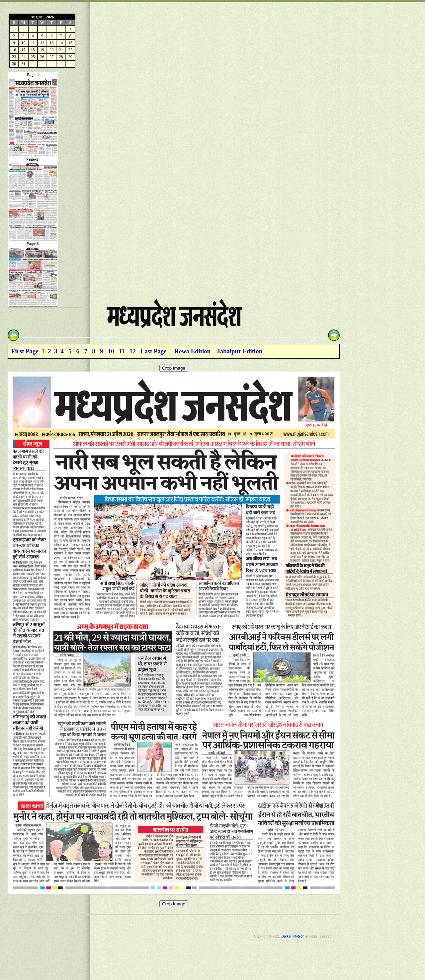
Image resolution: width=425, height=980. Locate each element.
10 (111, 351)
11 (122, 351)
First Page (25, 351)
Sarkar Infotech (293, 936)
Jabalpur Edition (239, 351)
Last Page (153, 351)
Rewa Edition (193, 351)
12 (133, 351)
